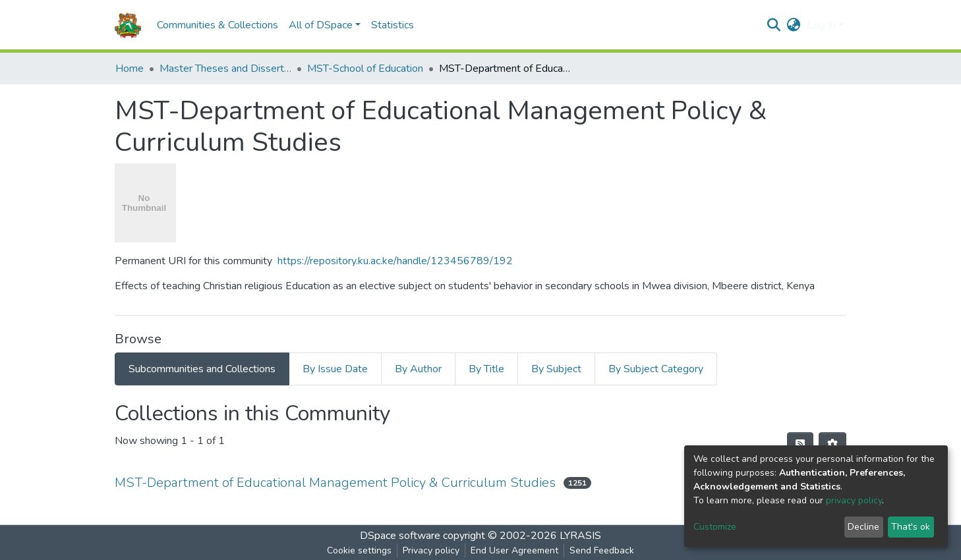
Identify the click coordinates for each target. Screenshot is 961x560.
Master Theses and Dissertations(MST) (225, 69)
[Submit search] (774, 25)
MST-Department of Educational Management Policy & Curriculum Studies (335, 483)
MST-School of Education (365, 69)
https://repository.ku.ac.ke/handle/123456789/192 (395, 261)
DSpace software (400, 536)
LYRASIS (580, 536)
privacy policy (854, 500)
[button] (794, 25)
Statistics (393, 25)
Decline (863, 527)
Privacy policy (431, 550)
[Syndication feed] (800, 445)
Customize (715, 527)
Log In (822, 25)
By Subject (556, 369)
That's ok (911, 527)
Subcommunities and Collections (202, 369)
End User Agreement (514, 550)
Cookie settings (359, 550)
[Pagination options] (832, 445)
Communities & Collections (218, 25)
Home (130, 69)
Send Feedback (602, 550)
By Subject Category (656, 369)
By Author (418, 369)
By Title (486, 369)
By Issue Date (335, 369)
